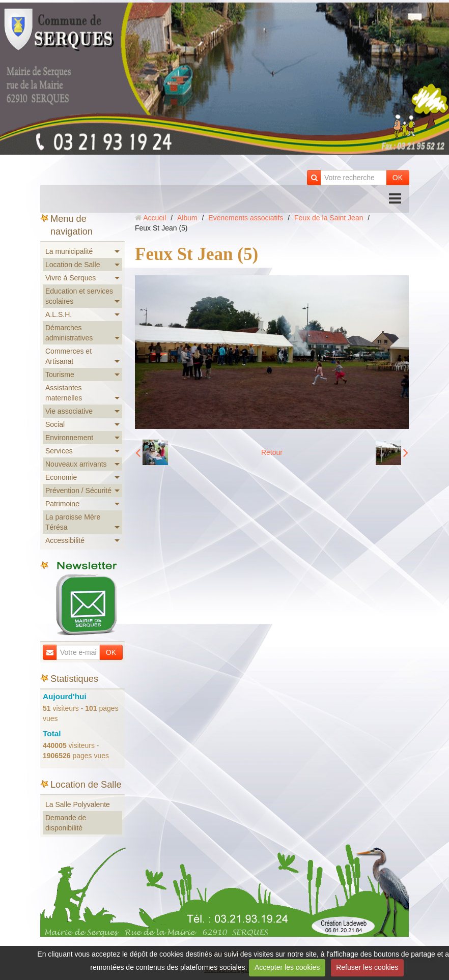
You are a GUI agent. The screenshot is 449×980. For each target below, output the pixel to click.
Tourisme (60, 374)
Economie (61, 477)
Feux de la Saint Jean (329, 218)
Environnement (69, 438)
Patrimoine (62, 504)
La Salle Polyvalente (78, 804)
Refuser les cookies (367, 967)
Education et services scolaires (79, 296)
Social (55, 424)
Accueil (155, 218)
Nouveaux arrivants (76, 464)
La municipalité (69, 251)
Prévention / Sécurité (78, 491)
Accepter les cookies (287, 967)
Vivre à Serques (71, 278)
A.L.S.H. (59, 314)
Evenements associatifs (246, 218)
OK (398, 178)
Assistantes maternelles (64, 393)
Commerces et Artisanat (68, 356)
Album (187, 218)
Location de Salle (73, 265)
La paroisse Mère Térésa (73, 522)
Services (59, 451)
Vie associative (69, 411)
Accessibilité (65, 540)
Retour (272, 452)
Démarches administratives (69, 333)
